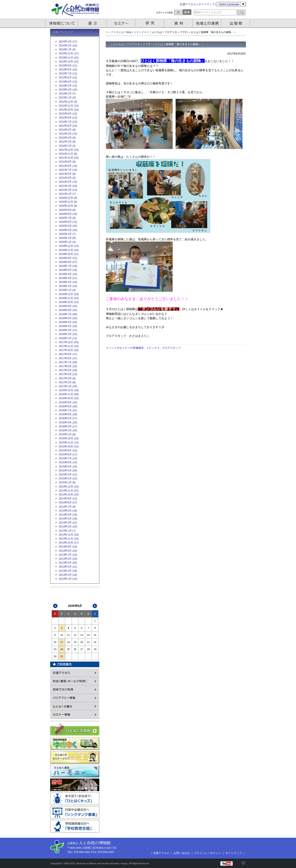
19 (75, 642)
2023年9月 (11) (68, 66)
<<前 (55, 606)
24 (62, 649)
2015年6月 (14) (68, 462)
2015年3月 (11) (68, 474)
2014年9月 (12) (68, 498)
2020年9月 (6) (67, 210)
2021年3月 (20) (68, 186)
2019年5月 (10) (68, 274)
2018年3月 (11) (68, 330)
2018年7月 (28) (68, 314)
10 (62, 635)
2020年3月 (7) (67, 234)
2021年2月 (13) (68, 190)
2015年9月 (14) (68, 450)
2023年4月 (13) (68, 86)
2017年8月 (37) (68, 358)
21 (88, 642)
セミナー (121, 23)
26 (75, 649)
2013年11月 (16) (69, 539)
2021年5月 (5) (67, 178)
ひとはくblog (124, 32)
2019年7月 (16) (68, 266)
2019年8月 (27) (68, 262)
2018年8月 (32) (68, 310)
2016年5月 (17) (68, 418)
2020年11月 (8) (68, 202)
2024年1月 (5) (67, 49)
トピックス (140, 32)
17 (62, 642)
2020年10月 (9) (68, 206)
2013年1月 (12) (68, 579)
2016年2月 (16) (68, 430)
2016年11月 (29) (69, 394)
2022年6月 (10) (68, 126)
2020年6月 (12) (68, 222)
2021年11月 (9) (68, 154)
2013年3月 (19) (68, 571)
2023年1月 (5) (67, 97)
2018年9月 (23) (68, 306)
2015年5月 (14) (68, 466)
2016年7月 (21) (68, 410)
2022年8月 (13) (68, 118)
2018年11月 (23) (69, 298)
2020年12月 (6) (68, 198)
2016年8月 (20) (68, 406)
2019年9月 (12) (68, 258)
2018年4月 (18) (68, 326)
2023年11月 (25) (69, 58)
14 (88, 635)
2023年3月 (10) (68, 90)
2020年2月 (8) (67, 238)
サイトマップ (207, 4)
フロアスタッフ (171, 348)
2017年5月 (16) (68, 370)
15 (95, 635)
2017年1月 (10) (68, 386)
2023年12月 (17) (69, 53)
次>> (95, 606)
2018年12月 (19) (69, 294)
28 (88, 649)
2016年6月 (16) (68, 414)
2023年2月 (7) (67, 94)
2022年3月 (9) (67, 138)
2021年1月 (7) (67, 194)
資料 (179, 23)
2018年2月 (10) (68, 334)
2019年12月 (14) (69, 246)
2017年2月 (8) (67, 382)
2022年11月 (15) (69, 106)
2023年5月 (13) (68, 82)
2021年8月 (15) (68, 166)
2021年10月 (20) (69, 158)
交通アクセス (188, 4)
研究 (150, 23)
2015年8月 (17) (68, 454)
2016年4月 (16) (68, 422)
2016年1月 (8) (67, 434)
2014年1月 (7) (67, 531)
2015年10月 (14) (69, 446)
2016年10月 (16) (69, 398)
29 (95, 649)
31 (62, 656)
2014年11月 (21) (69, 491)
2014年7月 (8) (67, 507)
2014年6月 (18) (68, 511)
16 (55, 642)
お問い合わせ (182, 853)
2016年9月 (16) (68, 402)
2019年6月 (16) (68, 270)
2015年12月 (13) (69, 438)
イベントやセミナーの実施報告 (125, 348)
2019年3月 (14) (68, 282)
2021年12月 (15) (69, 150)
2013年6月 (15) (68, 559)
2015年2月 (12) (68, 478)
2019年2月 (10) (68, 286)
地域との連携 (208, 23)
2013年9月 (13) (68, 547)
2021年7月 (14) (68, 170)
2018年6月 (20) (68, 318)
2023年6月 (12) (68, 77)
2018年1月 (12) (68, 338)
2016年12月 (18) (69, 390)
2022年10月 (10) (69, 110)
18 (68, 642)
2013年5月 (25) (68, 563)
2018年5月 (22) (68, 322)
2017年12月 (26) (69, 342)
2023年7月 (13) (68, 73)
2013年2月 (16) (68, 575)
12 (75, 635)
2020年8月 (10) (68, 214)
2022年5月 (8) (67, 130)
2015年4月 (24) (68, 470)
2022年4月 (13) (68, 134)
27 (82, 649)
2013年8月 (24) (68, 551)
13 (82, 635)
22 (95, 642)
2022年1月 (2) (67, 146)
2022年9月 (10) (68, 114)
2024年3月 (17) (68, 41)
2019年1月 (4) (67, 290)
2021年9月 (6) (67, 162)
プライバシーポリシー (208, 853)
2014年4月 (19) (68, 519)
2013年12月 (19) (69, 535)
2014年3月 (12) (68, 522)
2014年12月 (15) (69, 487)
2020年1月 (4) (67, 242)
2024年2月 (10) (68, 45)
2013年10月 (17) (69, 543)
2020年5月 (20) (68, 226)
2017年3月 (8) (67, 378)
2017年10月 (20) (69, 350)
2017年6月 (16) (68, 366)
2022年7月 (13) (68, 122)
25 (68, 649)
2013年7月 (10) (68, 555)
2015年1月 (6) (67, 482)
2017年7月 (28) (68, 362)
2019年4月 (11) (68, 278)
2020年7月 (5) (67, 218)
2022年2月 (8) (67, 142)
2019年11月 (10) (69, 250)
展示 (93, 23)
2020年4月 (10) (68, 230)
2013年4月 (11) (68, 567)
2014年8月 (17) (68, 502)
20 (82, 642)
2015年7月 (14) (68, 458)
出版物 (236, 23)
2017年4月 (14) (68, 374)
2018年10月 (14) (69, 302)
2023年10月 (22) (69, 62)
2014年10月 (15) (69, 494)
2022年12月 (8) (68, 102)
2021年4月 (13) (68, 182)
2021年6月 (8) (67, 174)
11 (68, 635)
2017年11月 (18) (69, 346)
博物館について (62, 23)
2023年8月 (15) (68, 69)
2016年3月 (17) (68, 426)
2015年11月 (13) (69, 442)
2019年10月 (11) (69, 254)
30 (55, 656)
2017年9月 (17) (68, 354)
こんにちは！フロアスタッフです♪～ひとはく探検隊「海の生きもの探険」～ (157, 44)
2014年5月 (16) (68, 515)
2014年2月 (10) (68, 526)
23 (55, 649)
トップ (110, 32)
